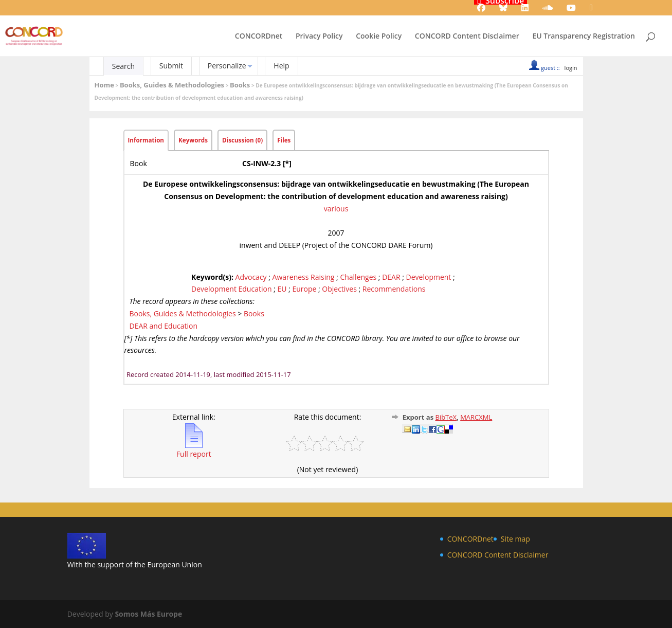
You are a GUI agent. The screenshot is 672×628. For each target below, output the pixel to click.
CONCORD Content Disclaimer (467, 37)
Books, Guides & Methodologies (172, 85)
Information (146, 140)
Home (104, 85)
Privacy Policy (319, 37)
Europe (304, 289)
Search (123, 66)
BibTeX (446, 417)
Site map (515, 539)
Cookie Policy (379, 37)
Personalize (227, 66)
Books (240, 85)
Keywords (193, 140)
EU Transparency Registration (584, 37)
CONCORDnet (259, 37)
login (571, 68)
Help (281, 66)
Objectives (339, 289)
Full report (194, 450)
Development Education (231, 289)
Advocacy (251, 277)
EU (282, 289)
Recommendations (394, 289)
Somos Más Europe (148, 614)
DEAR (391, 277)
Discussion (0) (242, 140)
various (336, 209)
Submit (171, 66)
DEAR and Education (164, 326)
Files (284, 140)
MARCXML (476, 417)
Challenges (358, 277)
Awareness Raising (304, 277)
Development (429, 277)
